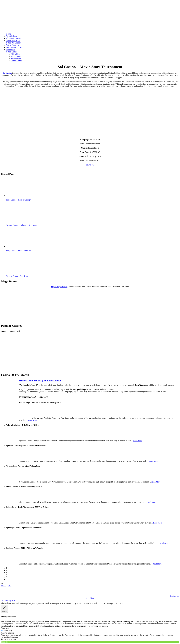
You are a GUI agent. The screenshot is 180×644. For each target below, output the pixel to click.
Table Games (16, 56)
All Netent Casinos (14, 38)
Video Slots (16, 54)
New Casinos (11, 36)
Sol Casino (7, 73)
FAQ (10, 586)
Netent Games (12, 52)
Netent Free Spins (13, 41)
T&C (3, 586)
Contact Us (174, 596)
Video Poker (16, 59)
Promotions (11, 50)
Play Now (90, 165)
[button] (20, 187)
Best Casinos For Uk (14, 47)
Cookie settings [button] (107, 603)
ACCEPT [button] (120, 603)
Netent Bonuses (12, 45)
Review (13, 335)
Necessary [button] (5, 628)
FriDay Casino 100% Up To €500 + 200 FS (40, 380)
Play (18, 335)
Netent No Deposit (13, 43)
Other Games (16, 61)
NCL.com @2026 (8, 600)
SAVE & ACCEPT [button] (9, 640)
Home (8, 34)
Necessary (8, 631)
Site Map (90, 598)
